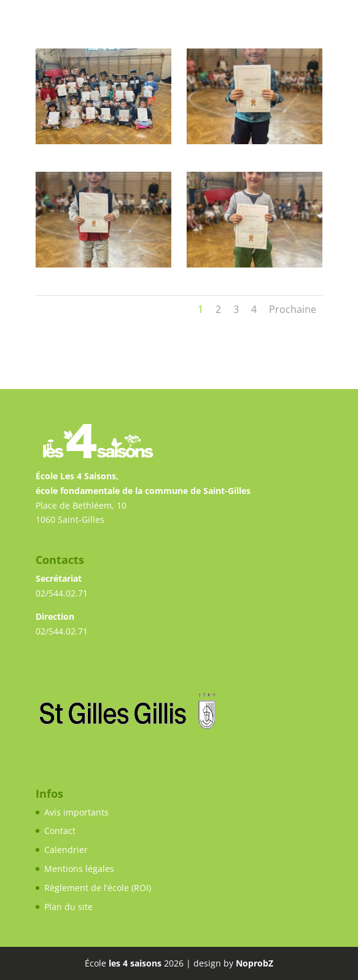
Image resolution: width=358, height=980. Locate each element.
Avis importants (76, 812)
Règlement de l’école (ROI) (98, 888)
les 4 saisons (135, 963)
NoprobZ (255, 963)
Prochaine (293, 309)
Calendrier (66, 850)
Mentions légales (79, 869)
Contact (60, 831)
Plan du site (68, 907)
